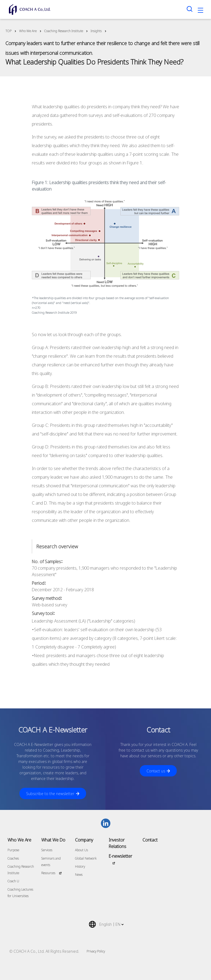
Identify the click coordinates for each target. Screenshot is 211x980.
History (80, 866)
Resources (48, 873)
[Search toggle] (190, 9)
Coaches (13, 858)
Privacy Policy (96, 951)
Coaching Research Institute (64, 31)
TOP (8, 31)
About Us (81, 850)
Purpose (13, 850)
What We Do (53, 840)
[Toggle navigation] (200, 11)
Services (47, 850)
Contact (150, 840)
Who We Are (28, 31)
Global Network (86, 858)
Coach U (13, 881)
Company (84, 840)
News (79, 875)
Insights (96, 31)
